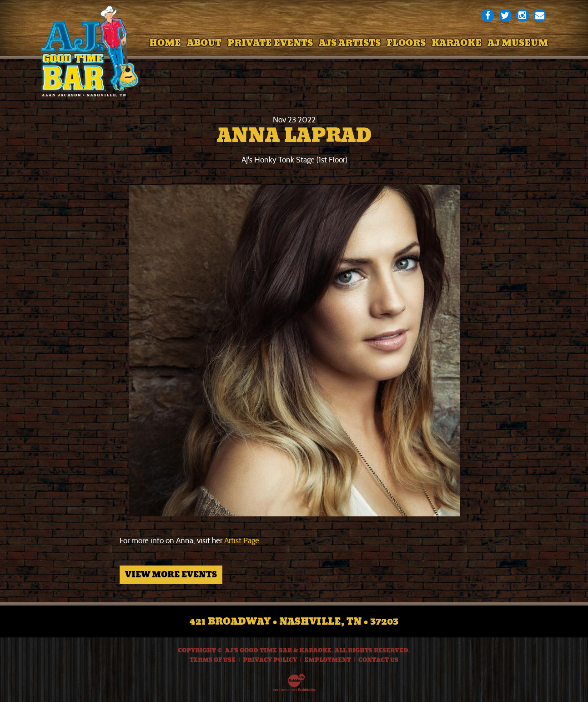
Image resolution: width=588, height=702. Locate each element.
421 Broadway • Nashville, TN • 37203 (294, 621)
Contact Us (378, 660)
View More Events (171, 575)
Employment (328, 660)
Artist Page (242, 541)
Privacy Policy (270, 660)
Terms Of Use (213, 660)
